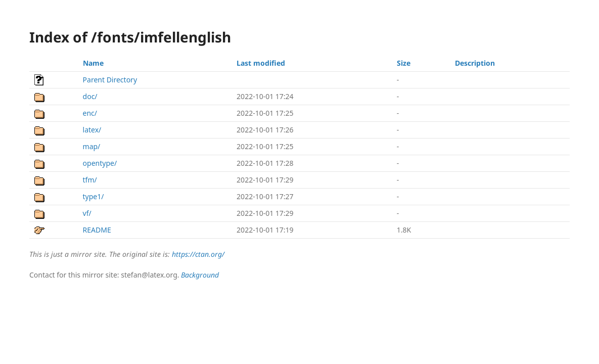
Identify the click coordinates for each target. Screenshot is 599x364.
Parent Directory (110, 80)
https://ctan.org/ (198, 254)
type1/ (94, 196)
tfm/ (90, 180)
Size (404, 63)
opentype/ (100, 163)
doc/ (90, 96)
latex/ (92, 130)
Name (93, 63)
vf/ (87, 213)
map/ (92, 146)
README (97, 230)
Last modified (261, 63)
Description (475, 63)
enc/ (90, 113)
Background (200, 275)
